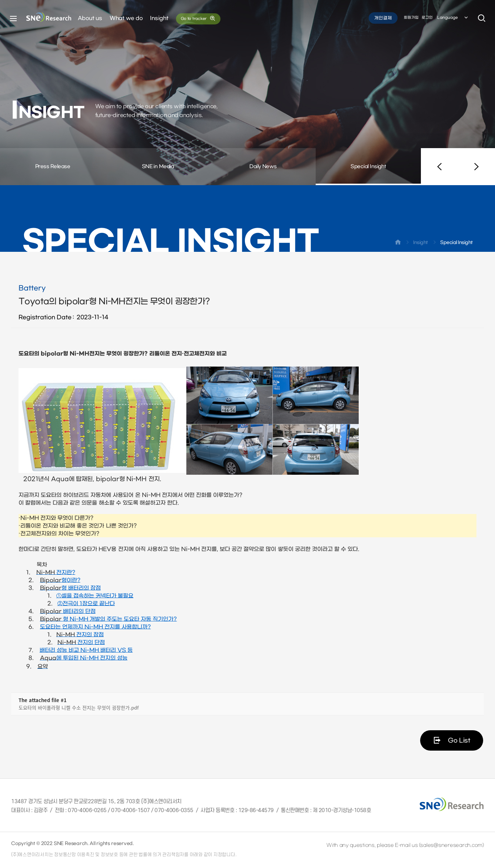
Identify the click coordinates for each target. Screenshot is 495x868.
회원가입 (411, 18)
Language (453, 18)
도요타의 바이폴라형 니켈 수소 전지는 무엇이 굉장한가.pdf (79, 707)
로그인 (427, 18)
